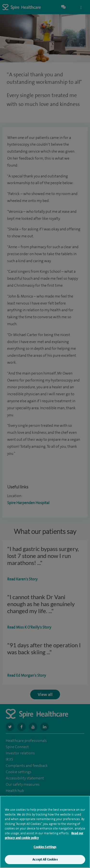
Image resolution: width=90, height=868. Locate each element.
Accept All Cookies (45, 860)
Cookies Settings (45, 848)
